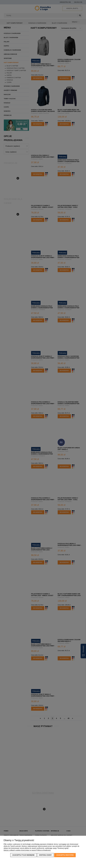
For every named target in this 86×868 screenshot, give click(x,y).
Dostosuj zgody (45, 855)
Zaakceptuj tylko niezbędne (23, 855)
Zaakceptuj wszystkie (65, 855)
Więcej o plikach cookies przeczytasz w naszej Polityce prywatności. (27, 850)
